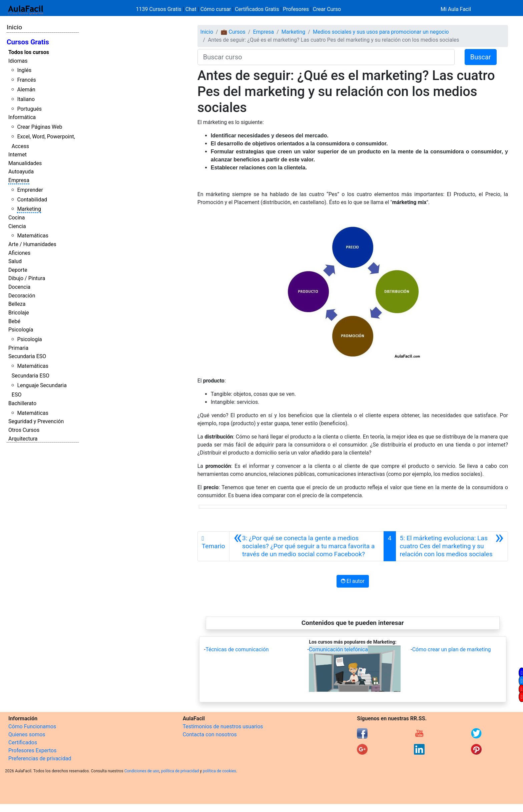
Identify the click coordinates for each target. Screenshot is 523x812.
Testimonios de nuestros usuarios (223, 726)
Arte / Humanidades (32, 244)
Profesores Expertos (32, 750)
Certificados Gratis (257, 9)
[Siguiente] (452, 546)
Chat (191, 9)
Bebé (14, 321)
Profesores (296, 9)
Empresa (19, 180)
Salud (15, 261)
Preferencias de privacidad (40, 758)
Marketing (29, 209)
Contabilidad (32, 200)
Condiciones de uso (142, 771)
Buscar (481, 57)
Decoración (22, 296)
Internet (18, 155)
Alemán (26, 90)
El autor (353, 581)
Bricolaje (19, 313)
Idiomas (18, 61)
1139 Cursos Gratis (159, 9)
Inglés (24, 70)
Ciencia (17, 226)
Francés (26, 80)
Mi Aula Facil (456, 9)
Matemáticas (33, 236)
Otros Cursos (24, 430)
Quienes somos (27, 734)
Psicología (21, 330)
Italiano (26, 99)
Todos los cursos (29, 52)
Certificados (23, 742)
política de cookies (219, 771)
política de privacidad (180, 771)
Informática (22, 117)
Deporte (18, 270)
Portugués (29, 109)
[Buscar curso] (326, 57)
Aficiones (19, 253)
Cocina (17, 218)
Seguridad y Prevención (36, 421)
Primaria (18, 348)
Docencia (19, 287)
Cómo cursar (216, 9)
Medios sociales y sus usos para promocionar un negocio (381, 32)
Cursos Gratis (28, 42)
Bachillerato (22, 403)
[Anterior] (307, 546)
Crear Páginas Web (40, 127)
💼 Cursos (233, 32)
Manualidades (25, 163)
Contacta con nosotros (210, 734)
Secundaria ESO (27, 356)
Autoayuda (21, 172)
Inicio (14, 27)
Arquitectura (23, 439)
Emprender (30, 190)
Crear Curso (327, 9)
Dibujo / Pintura (27, 278)
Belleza (17, 304)
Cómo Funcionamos (32, 726)
